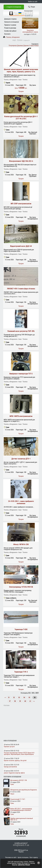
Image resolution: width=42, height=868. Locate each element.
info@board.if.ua (21, 845)
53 (19, 697)
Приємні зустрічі (9, 747)
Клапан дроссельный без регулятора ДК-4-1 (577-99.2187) (21, 118)
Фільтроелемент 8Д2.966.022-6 (21, 161)
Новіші (36, 46)
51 (9, 697)
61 (30, 701)
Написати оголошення (12, 22)
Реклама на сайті (11, 857)
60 (25, 701)
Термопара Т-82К (21, 629)
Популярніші (13, 46)
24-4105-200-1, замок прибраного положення (21, 502)
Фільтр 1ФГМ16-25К (21, 544)
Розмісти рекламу (10, 28)
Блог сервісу (34, 857)
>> (34, 701)
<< (5, 697)
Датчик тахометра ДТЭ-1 (21, 459)
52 (14, 697)
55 (29, 697)
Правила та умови (10, 25)
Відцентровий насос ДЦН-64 (21, 246)
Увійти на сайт (33, 2)
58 (15, 701)
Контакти (7, 34)
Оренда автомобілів (10, 767)
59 (20, 701)
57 (10, 701)
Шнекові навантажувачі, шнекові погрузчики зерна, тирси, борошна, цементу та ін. (21, 71)
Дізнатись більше (24, 865)
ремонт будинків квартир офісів (14, 773)
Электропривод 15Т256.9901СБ (21, 587)
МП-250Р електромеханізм (21, 204)
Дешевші (20, 46)
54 (24, 697)
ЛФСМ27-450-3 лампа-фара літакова (21, 289)
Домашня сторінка (10, 19)
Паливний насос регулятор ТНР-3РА (21, 331)
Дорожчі (26, 46)
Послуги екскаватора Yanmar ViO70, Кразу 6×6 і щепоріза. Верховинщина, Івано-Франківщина (19, 753)
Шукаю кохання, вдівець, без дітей (15, 760)
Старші (32, 46)
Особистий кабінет (10, 31)
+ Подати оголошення (14, 7)
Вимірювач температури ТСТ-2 (21, 374)
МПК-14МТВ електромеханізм (21, 416)
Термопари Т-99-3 (21, 672)
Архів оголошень (23, 857)
